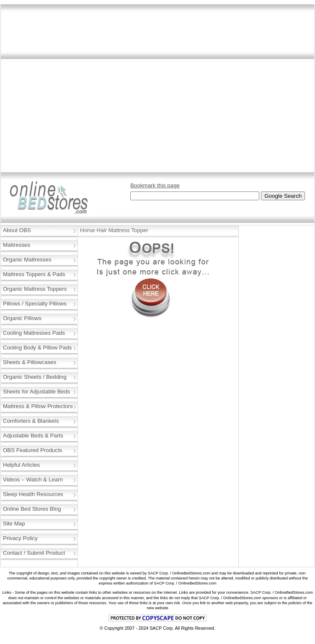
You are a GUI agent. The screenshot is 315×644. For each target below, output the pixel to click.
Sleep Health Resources (33, 494)
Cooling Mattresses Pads (34, 333)
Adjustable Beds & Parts (33, 436)
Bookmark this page (155, 185)
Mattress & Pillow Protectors (38, 406)
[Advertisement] (79, 92)
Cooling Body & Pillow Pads (37, 348)
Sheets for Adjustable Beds (36, 392)
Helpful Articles (21, 465)
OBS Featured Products (33, 450)
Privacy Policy (20, 538)
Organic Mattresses (27, 260)
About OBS (17, 230)
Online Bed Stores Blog (32, 509)
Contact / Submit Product (34, 553)
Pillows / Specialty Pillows (35, 304)
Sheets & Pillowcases (30, 362)
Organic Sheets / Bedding (35, 377)
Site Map (14, 524)
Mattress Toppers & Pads (34, 274)
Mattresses (17, 245)
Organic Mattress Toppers (35, 289)
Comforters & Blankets (31, 421)
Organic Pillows (22, 318)
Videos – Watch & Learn (33, 480)
